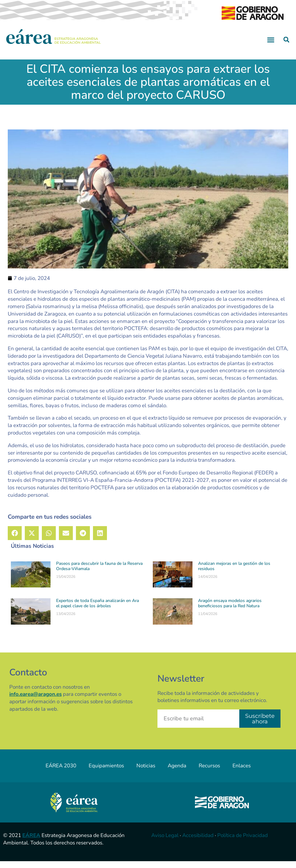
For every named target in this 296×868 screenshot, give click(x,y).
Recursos (209, 772)
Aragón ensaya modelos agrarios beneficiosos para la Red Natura (230, 610)
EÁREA (31, 842)
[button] (271, 46)
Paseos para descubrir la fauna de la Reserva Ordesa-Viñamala (99, 573)
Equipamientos (106, 772)
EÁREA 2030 (61, 772)
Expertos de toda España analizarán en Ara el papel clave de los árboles (97, 610)
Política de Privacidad (243, 842)
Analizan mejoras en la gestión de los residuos (234, 573)
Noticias (146, 772)
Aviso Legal (165, 842)
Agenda (177, 772)
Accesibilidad (198, 842)
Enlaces (242, 772)
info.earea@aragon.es (35, 701)
